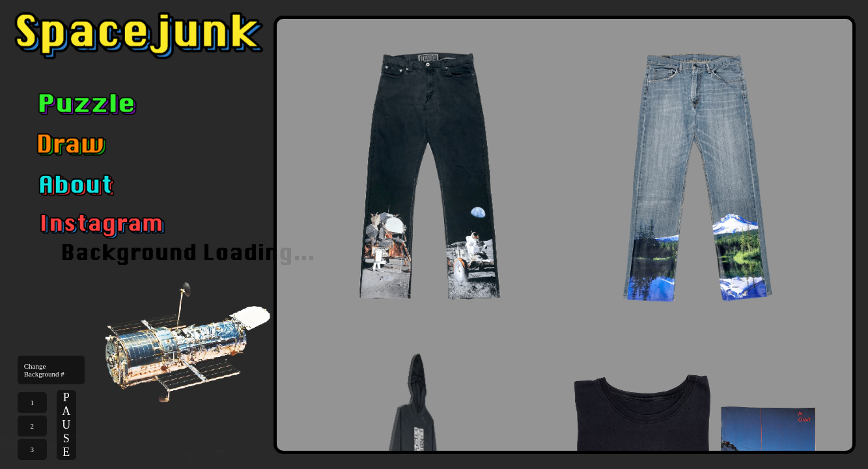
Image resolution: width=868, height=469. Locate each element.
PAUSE (66, 425)
